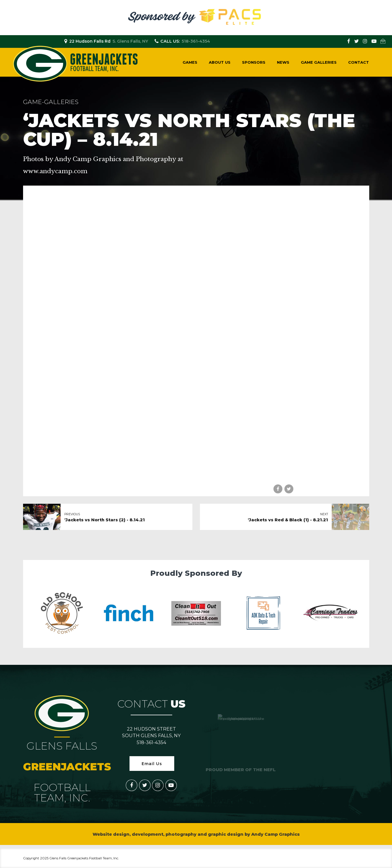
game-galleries (51, 102)
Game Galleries (319, 62)
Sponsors (254, 62)
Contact (359, 62)
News (283, 62)
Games (190, 62)
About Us (220, 62)
